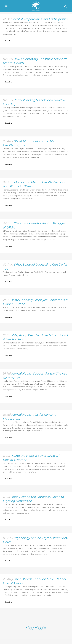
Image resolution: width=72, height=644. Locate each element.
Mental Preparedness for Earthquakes (40, 19)
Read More (8, 41)
